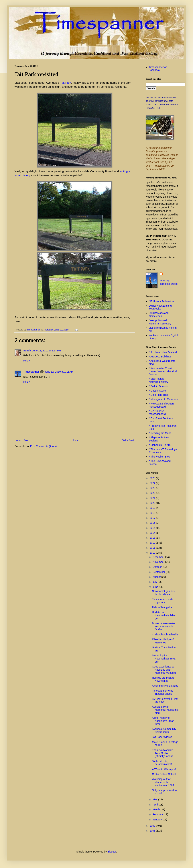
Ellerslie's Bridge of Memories (163, 641)
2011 (153, 548)
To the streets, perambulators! (162, 763)
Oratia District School (164, 774)
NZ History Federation (161, 301)
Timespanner (31, 372)
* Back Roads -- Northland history (159, 380)
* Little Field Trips (159, 395)
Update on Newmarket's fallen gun (164, 615)
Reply (27, 361)
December (159, 557)
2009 (153, 826)
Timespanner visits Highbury (163, 601)
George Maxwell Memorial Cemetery (160, 322)
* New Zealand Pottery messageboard (162, 405)
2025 (153, 478)
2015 (153, 528)
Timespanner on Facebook (158, 69)
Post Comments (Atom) (43, 446)
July (155, 582)
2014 (153, 533)
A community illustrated (165, 686)
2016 (153, 523)
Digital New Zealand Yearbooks (160, 307)
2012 (153, 543)
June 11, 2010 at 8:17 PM (46, 351)
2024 (153, 483)
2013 (153, 538)
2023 (153, 488)
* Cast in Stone (157, 391)
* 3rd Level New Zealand (163, 352)
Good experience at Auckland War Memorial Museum (164, 670)
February (158, 814)
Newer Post (22, 440)
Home (75, 440)
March (156, 809)
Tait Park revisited (162, 737)
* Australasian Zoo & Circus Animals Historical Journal (163, 371)
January (157, 820)
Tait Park (66, 83)
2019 (153, 508)
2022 (153, 493)
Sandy (27, 351)
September (159, 572)
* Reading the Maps (160, 433)
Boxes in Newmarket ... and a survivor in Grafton (165, 626)
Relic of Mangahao (163, 607)
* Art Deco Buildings (160, 357)
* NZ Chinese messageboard (157, 413)
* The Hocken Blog (159, 457)
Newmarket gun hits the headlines (163, 593)
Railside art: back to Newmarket (163, 679)
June (156, 587)
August (157, 577)
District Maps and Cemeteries (159, 315)
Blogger (112, 852)
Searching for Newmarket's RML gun (164, 659)
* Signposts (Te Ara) (160, 445)
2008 (153, 831)
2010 (153, 553)
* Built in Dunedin (159, 386)
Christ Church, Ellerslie (165, 635)
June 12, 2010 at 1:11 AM (59, 372)
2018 (153, 513)
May (155, 799)
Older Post (128, 440)
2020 (153, 503)
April (155, 805)
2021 (153, 498)
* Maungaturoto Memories (164, 399)
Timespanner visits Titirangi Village (163, 692)
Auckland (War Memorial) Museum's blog (165, 710)
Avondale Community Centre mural (164, 730)
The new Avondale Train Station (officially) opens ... (164, 753)
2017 (153, 518)
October (157, 567)
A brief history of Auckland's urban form (163, 721)
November (159, 562)
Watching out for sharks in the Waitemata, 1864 (163, 782)
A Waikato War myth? (164, 769)
